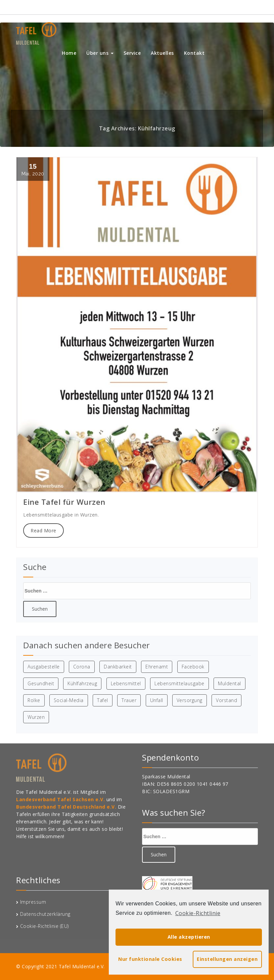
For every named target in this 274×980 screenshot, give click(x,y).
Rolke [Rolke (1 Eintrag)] (34, 700)
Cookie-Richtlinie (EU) (44, 926)
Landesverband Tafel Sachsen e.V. (61, 799)
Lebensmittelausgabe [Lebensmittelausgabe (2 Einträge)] (179, 683)
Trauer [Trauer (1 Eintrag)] (129, 700)
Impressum (33, 902)
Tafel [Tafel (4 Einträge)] (103, 700)
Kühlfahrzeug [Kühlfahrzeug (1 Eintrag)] (82, 683)
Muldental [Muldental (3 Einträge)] (230, 683)
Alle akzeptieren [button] (189, 937)
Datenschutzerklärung (45, 914)
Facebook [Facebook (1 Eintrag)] (193, 667)
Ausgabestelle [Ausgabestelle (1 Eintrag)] (44, 667)
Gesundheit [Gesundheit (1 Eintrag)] (41, 683)
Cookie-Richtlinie (198, 913)
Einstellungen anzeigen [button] (227, 959)
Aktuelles (162, 53)
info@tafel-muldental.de (180, 7)
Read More (43, 530)
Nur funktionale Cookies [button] (150, 959)
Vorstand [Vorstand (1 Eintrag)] (226, 700)
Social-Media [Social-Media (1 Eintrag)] (69, 700)
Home (69, 53)
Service (132, 53)
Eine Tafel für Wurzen (64, 502)
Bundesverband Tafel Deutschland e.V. (67, 807)
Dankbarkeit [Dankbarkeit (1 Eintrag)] (118, 667)
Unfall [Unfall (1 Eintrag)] (157, 700)
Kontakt (194, 53)
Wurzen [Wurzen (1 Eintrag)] (36, 717)
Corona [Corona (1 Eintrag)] (82, 667)
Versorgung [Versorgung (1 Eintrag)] (190, 700)
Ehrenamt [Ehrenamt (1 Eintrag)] (157, 667)
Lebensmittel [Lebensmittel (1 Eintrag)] (126, 683)
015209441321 (236, 7)
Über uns (100, 53)
